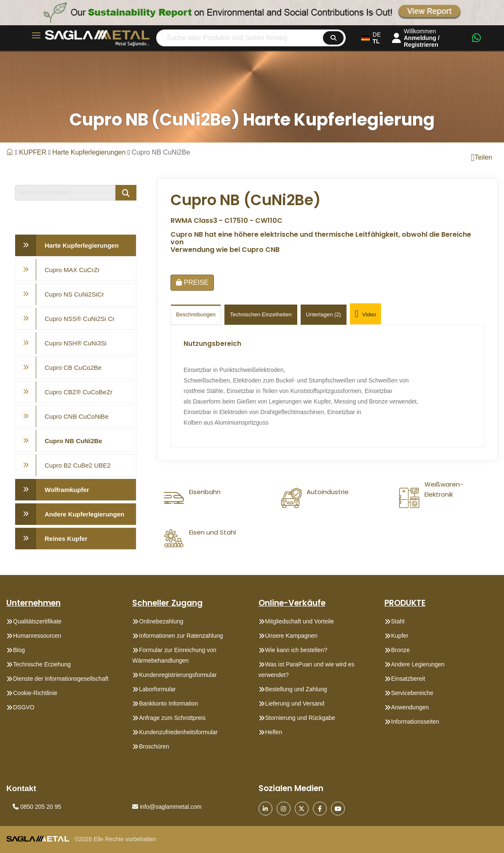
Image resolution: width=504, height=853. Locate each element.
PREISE (192, 282)
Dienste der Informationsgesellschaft (61, 679)
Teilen (481, 158)
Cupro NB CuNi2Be (73, 441)
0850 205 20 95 (37, 807)
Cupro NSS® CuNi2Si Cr (80, 319)
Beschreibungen (196, 314)
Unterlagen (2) (324, 314)
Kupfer (400, 636)
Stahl (398, 621)
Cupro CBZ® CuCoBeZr (79, 392)
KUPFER (33, 152)
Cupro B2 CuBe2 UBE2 (78, 465)
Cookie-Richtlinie (35, 693)
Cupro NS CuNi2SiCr (74, 294)
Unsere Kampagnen (292, 636)
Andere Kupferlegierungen (84, 514)
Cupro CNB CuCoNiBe (77, 416)
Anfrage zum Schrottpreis (172, 718)
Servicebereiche (412, 693)
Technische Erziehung (42, 664)
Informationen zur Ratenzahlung (181, 636)
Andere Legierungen (418, 664)
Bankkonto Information (168, 703)
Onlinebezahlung (161, 621)
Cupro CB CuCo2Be (73, 368)
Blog (19, 650)
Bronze (400, 650)
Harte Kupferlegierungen (89, 152)
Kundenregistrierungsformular (178, 675)
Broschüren (154, 746)
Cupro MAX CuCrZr (72, 270)
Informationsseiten (415, 722)
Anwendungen (410, 707)
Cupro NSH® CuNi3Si (76, 343)
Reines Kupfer (66, 539)
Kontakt (21, 788)
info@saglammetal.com (167, 807)
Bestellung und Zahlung (296, 689)
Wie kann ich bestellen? (296, 650)
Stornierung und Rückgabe (300, 718)
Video (366, 315)
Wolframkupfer (67, 490)
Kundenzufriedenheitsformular (178, 732)
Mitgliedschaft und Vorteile (300, 621)
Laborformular (157, 689)
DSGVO (24, 707)
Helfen (274, 732)
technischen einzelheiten (261, 314)
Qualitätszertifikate (37, 621)
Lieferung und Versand (295, 703)
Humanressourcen (37, 636)
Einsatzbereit (408, 679)
